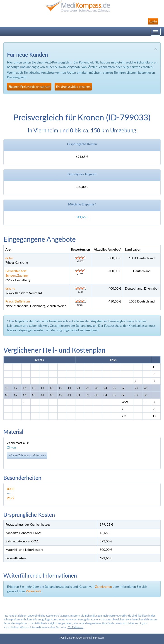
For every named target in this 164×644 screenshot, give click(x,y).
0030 (11, 489)
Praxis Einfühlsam (18, 301)
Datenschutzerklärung (79, 638)
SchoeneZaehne (17, 275)
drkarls (10, 288)
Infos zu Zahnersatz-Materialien (27, 455)
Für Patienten (75, 627)
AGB (62, 638)
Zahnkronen (104, 587)
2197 (11, 498)
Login (153, 21)
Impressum (98, 638)
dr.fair (10, 258)
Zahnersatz (34, 591)
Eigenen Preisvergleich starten (29, 87)
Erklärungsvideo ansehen (73, 87)
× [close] (156, 48)
